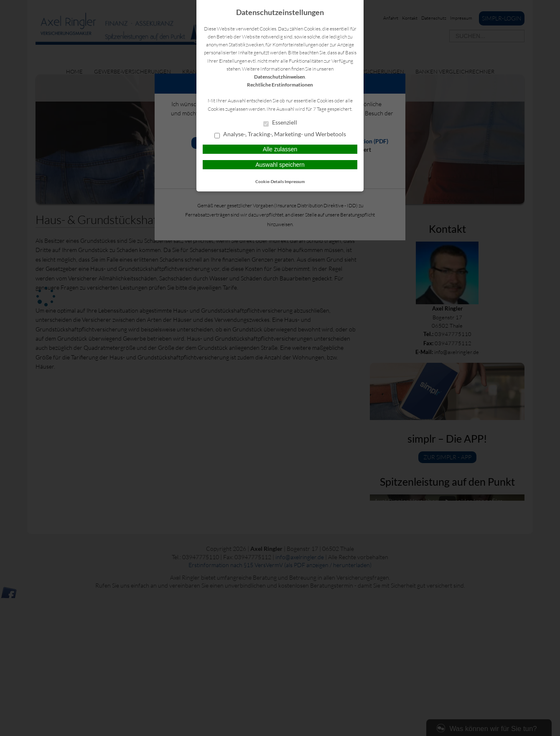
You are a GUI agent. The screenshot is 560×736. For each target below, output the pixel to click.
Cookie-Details (270, 181)
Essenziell (280, 123)
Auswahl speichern (280, 165)
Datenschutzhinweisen (280, 77)
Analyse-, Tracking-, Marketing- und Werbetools (280, 135)
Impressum (295, 181)
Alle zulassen (280, 149)
